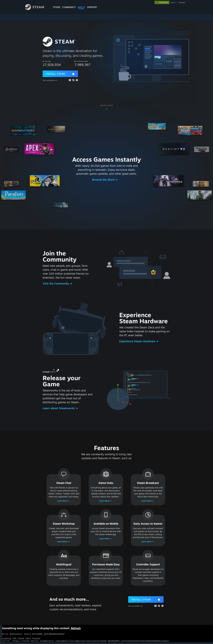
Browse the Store (104, 180)
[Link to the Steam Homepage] (37, 9)
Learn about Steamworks (59, 408)
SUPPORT (92, 7)
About (81, 7)
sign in (173, 2)
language (182, 2)
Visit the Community (56, 283)
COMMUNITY (69, 7)
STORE (57, 7)
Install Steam (56, 74)
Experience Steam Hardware (138, 341)
